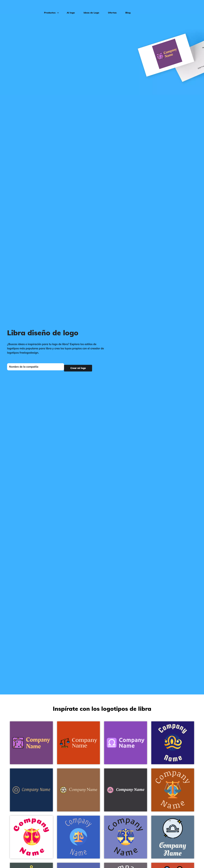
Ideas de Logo (89, 7)
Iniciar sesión (190, 7)
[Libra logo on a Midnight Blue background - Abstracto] (173, 743)
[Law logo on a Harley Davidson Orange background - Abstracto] (79, 743)
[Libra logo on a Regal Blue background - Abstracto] (31, 790)
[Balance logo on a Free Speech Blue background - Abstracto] (79, 837)
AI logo (68, 7)
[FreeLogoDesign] (23, 6)
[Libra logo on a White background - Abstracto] (31, 837)
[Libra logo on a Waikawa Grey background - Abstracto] (173, 837)
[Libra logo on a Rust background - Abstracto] (173, 790)
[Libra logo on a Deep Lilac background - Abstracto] (126, 743)
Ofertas (109, 7)
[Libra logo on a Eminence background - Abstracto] (31, 743)
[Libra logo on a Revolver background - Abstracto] (126, 790)
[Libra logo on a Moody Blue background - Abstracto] (126, 837)
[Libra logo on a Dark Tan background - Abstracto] (79, 790)
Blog (125, 7)
